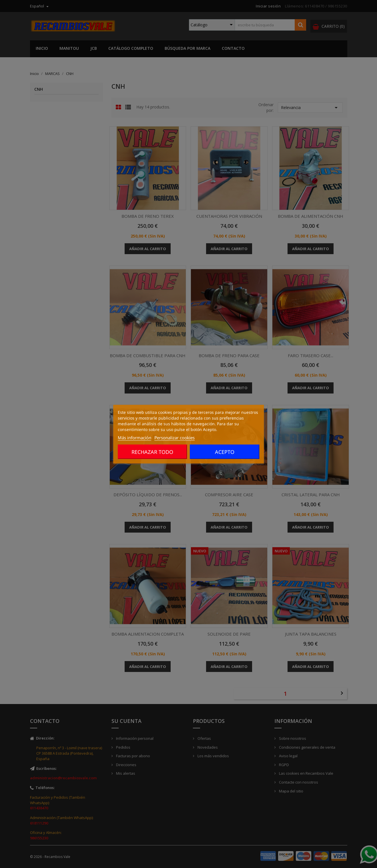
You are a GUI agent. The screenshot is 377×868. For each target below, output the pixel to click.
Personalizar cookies (174, 437)
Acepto (225, 452)
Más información (134, 437)
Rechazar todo (152, 452)
